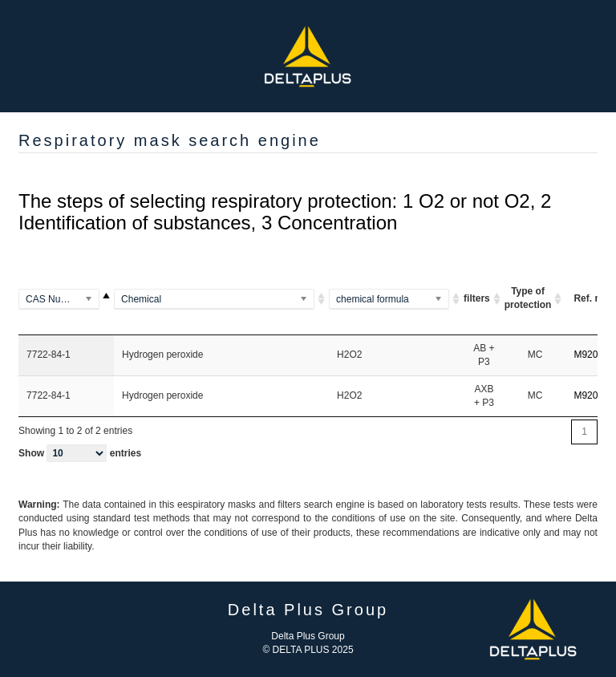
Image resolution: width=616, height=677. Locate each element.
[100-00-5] (66, 299)
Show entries (80, 453)
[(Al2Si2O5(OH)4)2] (396, 299)
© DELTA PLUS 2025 (308, 650)
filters (477, 298)
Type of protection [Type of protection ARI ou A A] (528, 298)
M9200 (588, 355)
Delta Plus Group (308, 636)
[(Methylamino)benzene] (221, 299)
